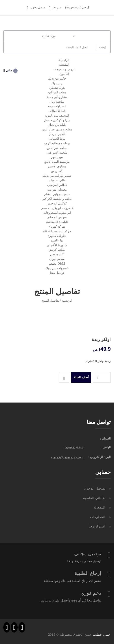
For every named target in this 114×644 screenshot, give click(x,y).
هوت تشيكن (57, 88)
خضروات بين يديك (57, 268)
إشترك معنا (97, 526)
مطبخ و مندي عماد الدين (57, 129)
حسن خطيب (102, 635)
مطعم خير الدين (57, 148)
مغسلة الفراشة (57, 190)
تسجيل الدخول (95, 489)
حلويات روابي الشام (57, 194)
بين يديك (57, 83)
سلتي (10, 71)
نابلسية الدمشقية (57, 222)
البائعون (64, 74)
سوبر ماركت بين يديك (57, 176)
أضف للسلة (81, 377)
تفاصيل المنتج (51, 301)
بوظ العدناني (57, 139)
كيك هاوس (57, 254)
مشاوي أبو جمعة (57, 97)
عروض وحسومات (64, 69)
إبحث (103, 47)
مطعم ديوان (57, 259)
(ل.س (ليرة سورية (77, 7)
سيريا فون (57, 157)
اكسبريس (57, 171)
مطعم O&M (57, 264)
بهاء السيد (57, 240)
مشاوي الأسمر (57, 166)
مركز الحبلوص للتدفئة (57, 231)
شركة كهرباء (57, 227)
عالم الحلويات (57, 180)
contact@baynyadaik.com (67, 457)
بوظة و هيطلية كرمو (57, 143)
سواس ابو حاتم (57, 217)
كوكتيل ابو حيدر (57, 203)
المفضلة (64, 65)
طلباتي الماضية (94, 498)
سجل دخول (36, 7)
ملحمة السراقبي (57, 153)
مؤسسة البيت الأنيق (57, 162)
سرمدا (55, 7)
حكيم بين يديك (57, 79)
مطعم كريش (57, 250)
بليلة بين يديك (57, 125)
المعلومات (98, 517)
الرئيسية (64, 60)
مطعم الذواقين (57, 92)
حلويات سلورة (57, 236)
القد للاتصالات (57, 111)
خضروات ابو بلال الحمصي (57, 208)
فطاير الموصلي (57, 185)
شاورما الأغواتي (57, 245)
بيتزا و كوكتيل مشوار (57, 120)
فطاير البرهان (57, 134)
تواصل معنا (57, 273)
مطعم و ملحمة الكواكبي (57, 199)
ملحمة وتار (57, 102)
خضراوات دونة (57, 106)
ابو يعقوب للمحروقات (57, 213)
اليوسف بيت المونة (57, 116)
